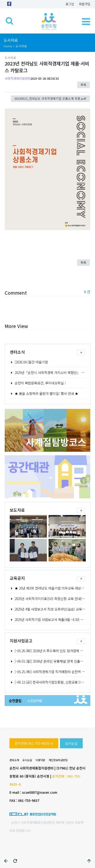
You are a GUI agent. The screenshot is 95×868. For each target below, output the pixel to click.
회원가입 (85, 4)
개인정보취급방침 (58, 760)
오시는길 (71, 743)
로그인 (70, 4)
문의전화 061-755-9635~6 (34, 743)
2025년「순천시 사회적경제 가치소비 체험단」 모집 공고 (52, 372)
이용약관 (40, 760)
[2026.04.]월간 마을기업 (29, 362)
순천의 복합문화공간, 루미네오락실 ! (38, 383)
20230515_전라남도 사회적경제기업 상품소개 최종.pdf (50, 98)
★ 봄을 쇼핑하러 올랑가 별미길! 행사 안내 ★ (44, 393)
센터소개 (14, 760)
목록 (83, 85)
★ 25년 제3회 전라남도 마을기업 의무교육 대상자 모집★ (52, 588)
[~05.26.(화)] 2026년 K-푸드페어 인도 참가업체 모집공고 (51, 651)
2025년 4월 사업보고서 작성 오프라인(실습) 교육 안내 (49, 609)
